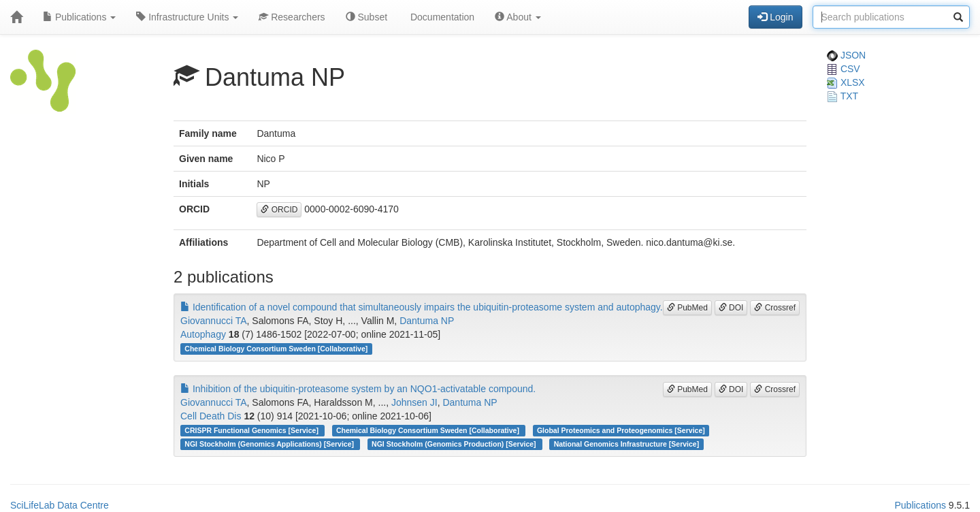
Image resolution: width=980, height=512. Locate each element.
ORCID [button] (279, 210)
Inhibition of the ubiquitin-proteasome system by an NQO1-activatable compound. (358, 389)
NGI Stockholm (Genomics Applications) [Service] (270, 444)
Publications (79, 17)
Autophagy (203, 334)
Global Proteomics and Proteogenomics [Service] (621, 430)
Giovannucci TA (214, 321)
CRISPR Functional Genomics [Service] (252, 430)
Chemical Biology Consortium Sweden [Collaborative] (276, 349)
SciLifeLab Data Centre (60, 505)
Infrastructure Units (187, 17)
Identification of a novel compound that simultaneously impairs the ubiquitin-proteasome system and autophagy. (422, 307)
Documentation (441, 17)
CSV (844, 69)
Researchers (292, 17)
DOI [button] (731, 308)
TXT (843, 96)
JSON (846, 55)
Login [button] (775, 17)
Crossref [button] (775, 308)
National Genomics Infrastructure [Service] (627, 444)
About (518, 17)
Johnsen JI (414, 402)
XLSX (846, 82)
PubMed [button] (687, 308)
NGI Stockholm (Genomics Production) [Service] (455, 444)
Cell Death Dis (211, 416)
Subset (366, 17)
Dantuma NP (427, 321)
